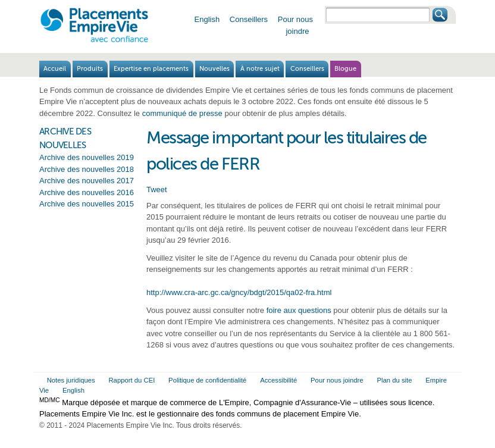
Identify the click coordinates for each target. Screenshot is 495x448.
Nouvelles (214, 69)
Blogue (345, 69)
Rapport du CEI (131, 380)
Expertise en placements (151, 69)
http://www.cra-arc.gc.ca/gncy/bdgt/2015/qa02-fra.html (239, 292)
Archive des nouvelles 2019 (87, 157)
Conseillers (249, 19)
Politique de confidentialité (207, 380)
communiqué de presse (182, 113)
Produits (90, 69)
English (207, 19)
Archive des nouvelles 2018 (87, 169)
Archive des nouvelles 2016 (87, 192)
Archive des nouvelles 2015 (87, 204)
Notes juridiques (71, 380)
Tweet (157, 189)
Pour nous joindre (337, 380)
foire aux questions (299, 310)
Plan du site (394, 380)
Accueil (55, 69)
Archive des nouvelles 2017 (87, 181)
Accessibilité (278, 380)
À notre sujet (260, 69)
